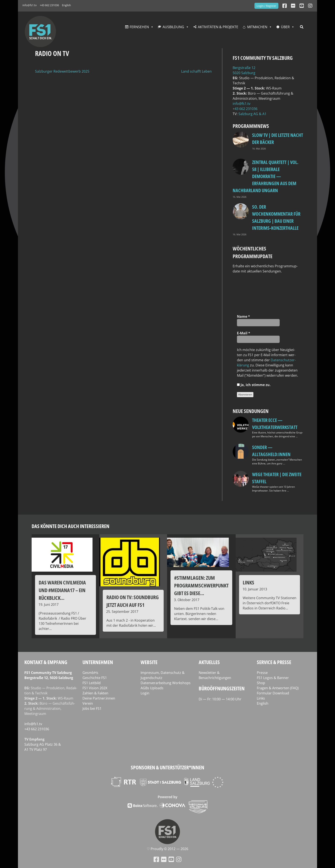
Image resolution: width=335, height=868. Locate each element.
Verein (88, 703)
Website (149, 662)
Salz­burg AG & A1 (252, 114)
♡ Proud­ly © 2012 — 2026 (167, 849)
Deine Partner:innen (99, 698)
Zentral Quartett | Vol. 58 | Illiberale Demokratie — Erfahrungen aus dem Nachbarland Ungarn (266, 176)
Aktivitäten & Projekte (218, 27)
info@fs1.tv (30, 5)
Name (243, 316)
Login (145, 693)
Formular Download (273, 693)
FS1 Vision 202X (95, 688)
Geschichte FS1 (95, 678)
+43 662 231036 (49, 5)
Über (285, 27)
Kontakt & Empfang (46, 662)
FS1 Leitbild (92, 683)
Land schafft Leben (196, 71)
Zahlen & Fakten (95, 693)
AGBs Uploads (152, 688)
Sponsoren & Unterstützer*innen (167, 767)
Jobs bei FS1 (92, 708)
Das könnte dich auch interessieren (71, 526)
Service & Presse (274, 662)
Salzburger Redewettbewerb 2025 (62, 71)
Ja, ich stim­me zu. (254, 385)
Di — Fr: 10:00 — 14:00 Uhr (220, 699)
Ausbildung (173, 27)
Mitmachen (257, 27)
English (66, 5)
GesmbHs (90, 673)
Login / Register (266, 6)
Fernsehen (139, 27)
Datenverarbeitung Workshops (166, 683)
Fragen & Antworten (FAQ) (278, 688)
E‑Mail (244, 333)
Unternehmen (98, 662)
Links (261, 698)
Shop (261, 683)
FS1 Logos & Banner (273, 678)
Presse (262, 673)
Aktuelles (209, 662)
